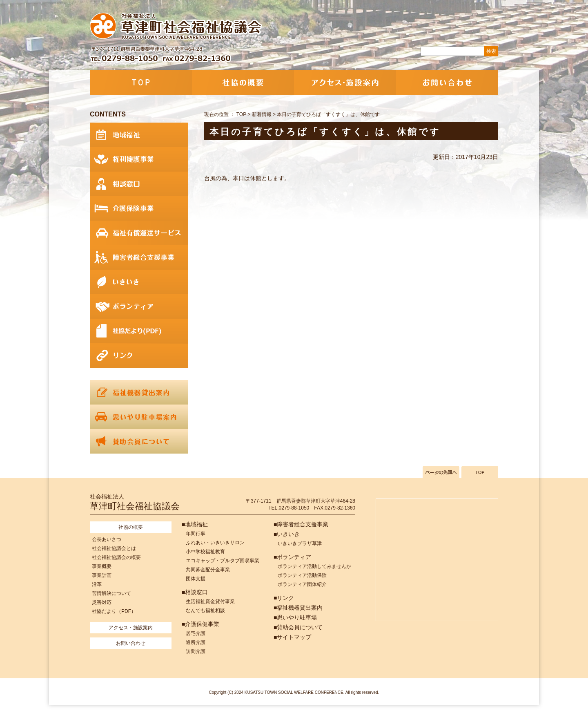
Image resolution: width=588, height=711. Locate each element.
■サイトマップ (292, 637)
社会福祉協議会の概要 (116, 557)
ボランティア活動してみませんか (314, 566)
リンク (139, 355)
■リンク (284, 598)
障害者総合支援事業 (139, 257)
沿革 (97, 584)
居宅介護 (196, 633)
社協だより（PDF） (114, 611)
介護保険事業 (139, 208)
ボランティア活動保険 (302, 575)
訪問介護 (196, 651)
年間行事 (196, 534)
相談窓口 (139, 184)
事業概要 (102, 566)
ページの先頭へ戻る (441, 472)
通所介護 (196, 642)
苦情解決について (111, 593)
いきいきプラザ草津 (300, 543)
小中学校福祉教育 (205, 552)
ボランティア (139, 306)
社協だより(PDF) (139, 331)
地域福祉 (139, 135)
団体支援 (196, 579)
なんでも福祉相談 (205, 610)
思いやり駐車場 (139, 417)
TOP (141, 83)
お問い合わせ (447, 83)
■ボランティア (292, 557)
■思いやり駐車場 (295, 617)
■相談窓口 (195, 592)
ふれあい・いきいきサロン (215, 543)
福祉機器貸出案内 (139, 392)
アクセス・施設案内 (345, 83)
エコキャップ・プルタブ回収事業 (223, 561)
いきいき (139, 282)
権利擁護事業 (139, 159)
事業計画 (102, 575)
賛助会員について (139, 441)
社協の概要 (243, 83)
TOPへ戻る (480, 472)
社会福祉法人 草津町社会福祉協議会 (177, 27)
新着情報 (262, 114)
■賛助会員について (298, 627)
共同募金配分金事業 (208, 570)
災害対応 (102, 602)
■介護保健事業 (200, 624)
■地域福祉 (195, 524)
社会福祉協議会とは (114, 548)
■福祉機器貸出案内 (298, 608)
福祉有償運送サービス (139, 233)
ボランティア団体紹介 (302, 584)
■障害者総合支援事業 (301, 524)
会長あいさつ (107, 539)
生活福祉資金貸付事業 (210, 601)
